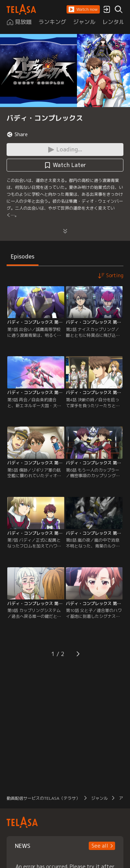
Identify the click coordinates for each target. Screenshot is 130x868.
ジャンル (99, 798)
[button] (83, 9)
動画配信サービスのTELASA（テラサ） (43, 798)
